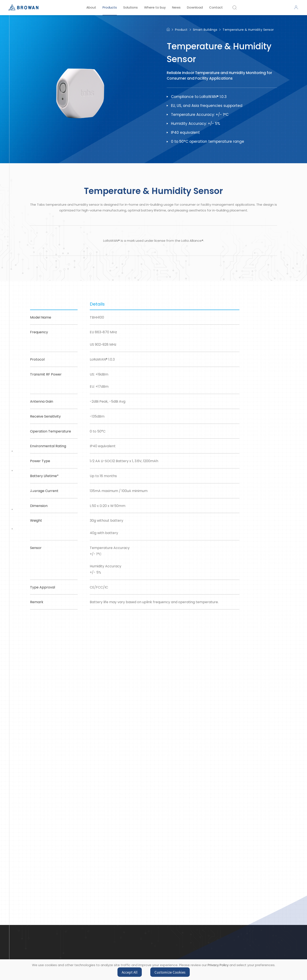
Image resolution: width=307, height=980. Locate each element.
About (91, 7)
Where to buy (155, 7)
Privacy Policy (218, 965)
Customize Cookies (170, 972)
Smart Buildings (205, 30)
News (176, 7)
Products (110, 7)
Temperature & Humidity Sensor (248, 30)
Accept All (130, 972)
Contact (216, 7)
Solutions (130, 7)
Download (195, 7)
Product (181, 30)
